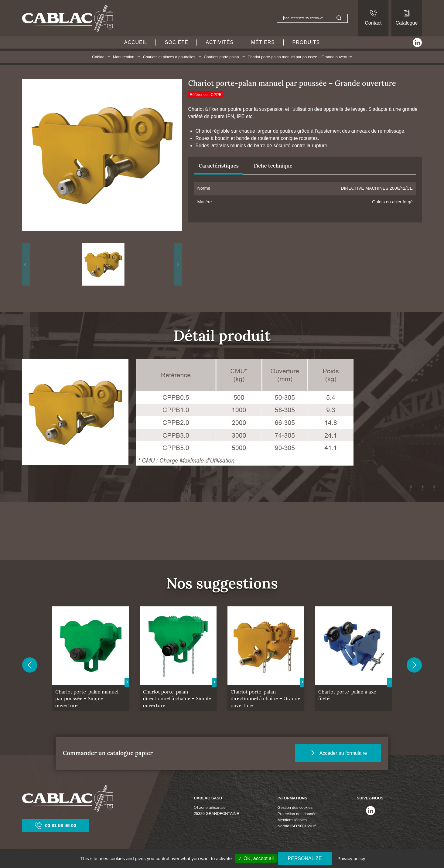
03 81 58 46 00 (56, 825)
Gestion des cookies (295, 807)
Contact (373, 18)
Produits (306, 42)
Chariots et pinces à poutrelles (169, 57)
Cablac (98, 57)
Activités (220, 42)
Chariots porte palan (221, 57)
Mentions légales (292, 820)
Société (177, 42)
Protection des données (298, 814)
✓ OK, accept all (256, 858)
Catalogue (406, 18)
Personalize (305, 858)
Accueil (136, 42)
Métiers (263, 42)
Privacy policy (351, 858)
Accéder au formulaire (340, 753)
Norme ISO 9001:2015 (297, 826)
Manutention (124, 57)
